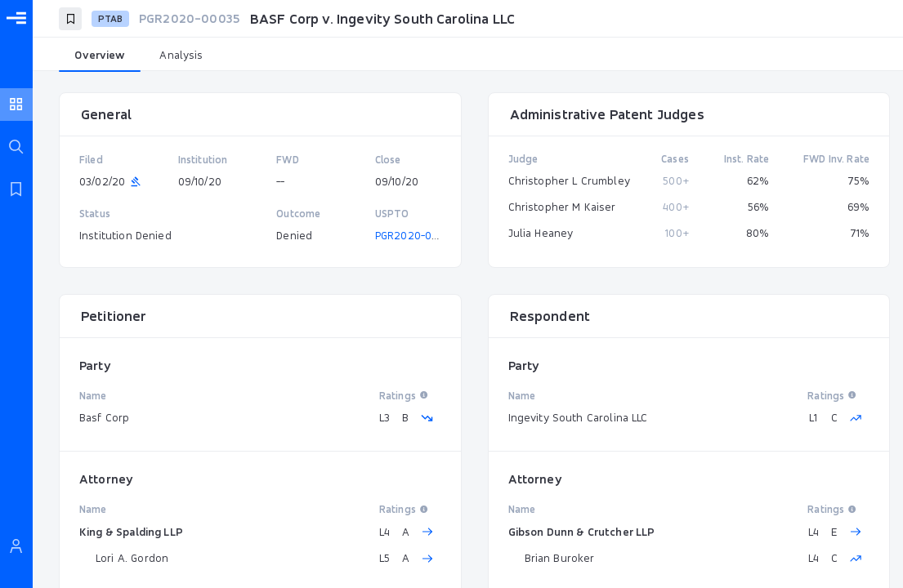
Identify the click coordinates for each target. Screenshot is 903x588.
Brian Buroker (560, 558)
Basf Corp (104, 417)
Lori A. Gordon (132, 558)
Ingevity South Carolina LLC (578, 417)
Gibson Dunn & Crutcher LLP (582, 532)
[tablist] (468, 56)
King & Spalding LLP (131, 532)
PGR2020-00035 (416, 235)
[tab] (100, 56)
